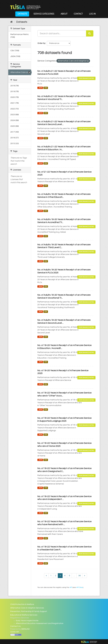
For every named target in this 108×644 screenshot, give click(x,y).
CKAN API (15, 632)
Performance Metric (86, 78)
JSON (40, 88)
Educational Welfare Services (24, 615)
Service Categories (44, 14)
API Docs (80, 587)
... (74, 576)
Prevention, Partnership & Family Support (29, 611)
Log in (92, 14)
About (64, 14)
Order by (41, 43)
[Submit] (90, 33)
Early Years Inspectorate (27, 621)
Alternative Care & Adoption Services (27, 608)
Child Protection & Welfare (22, 604)
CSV (46, 88)
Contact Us (15, 626)
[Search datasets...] (62, 33)
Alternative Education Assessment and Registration (40, 623)
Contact (78, 14)
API (71, 587)
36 (79, 576)
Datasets (22, 14)
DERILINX (26, 629)
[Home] (11, 22)
